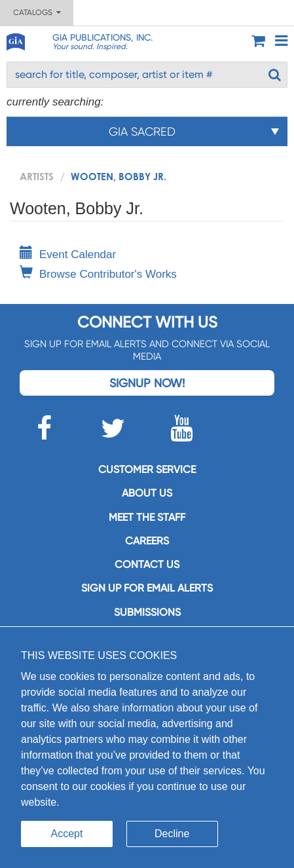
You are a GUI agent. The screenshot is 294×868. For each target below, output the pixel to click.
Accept (67, 834)
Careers (147, 541)
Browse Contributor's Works (98, 274)
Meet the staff (147, 517)
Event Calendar (68, 255)
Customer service (147, 469)
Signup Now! (147, 383)
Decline (172, 834)
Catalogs (37, 12)
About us (147, 493)
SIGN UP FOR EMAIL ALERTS (147, 588)
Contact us (147, 564)
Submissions (147, 612)
